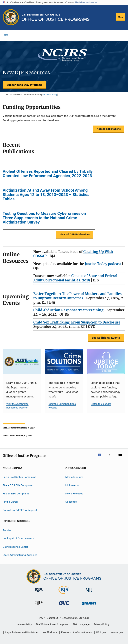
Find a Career (10, 502)
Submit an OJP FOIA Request (20, 510)
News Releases (74, 494)
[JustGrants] (22, 362)
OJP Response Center (15, 547)
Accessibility (24, 624)
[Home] (56, 17)
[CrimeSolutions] (64, 362)
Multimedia (72, 485)
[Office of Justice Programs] (11, 17)
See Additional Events (106, 338)
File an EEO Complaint (16, 494)
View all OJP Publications (75, 234)
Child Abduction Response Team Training (68, 310)
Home (5, 35)
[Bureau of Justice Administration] (39, 592)
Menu (121, 17)
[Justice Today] (106, 362)
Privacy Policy (101, 624)
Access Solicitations (109, 129)
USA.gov (101, 632)
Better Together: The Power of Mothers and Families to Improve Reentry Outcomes (77, 296)
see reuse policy (49, 94)
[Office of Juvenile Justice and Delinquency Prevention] (39, 606)
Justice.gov (116, 632)
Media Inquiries (74, 477)
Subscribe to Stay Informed (24, 85)
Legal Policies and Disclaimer (22, 632)
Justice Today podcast (103, 264)
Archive (7, 530)
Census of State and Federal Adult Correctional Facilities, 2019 (75, 278)
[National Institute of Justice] (89, 593)
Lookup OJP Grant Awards (18, 538)
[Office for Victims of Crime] (64, 606)
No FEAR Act (50, 632)
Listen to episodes (101, 404)
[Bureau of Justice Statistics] (64, 594)
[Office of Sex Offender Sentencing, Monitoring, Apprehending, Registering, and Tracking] (89, 605)
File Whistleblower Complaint (52, 624)
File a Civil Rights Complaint (19, 477)
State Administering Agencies (20, 555)
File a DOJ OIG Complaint (18, 485)
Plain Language (81, 624)
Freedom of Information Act (77, 632)
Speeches (71, 502)
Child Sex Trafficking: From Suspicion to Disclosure (77, 322)
